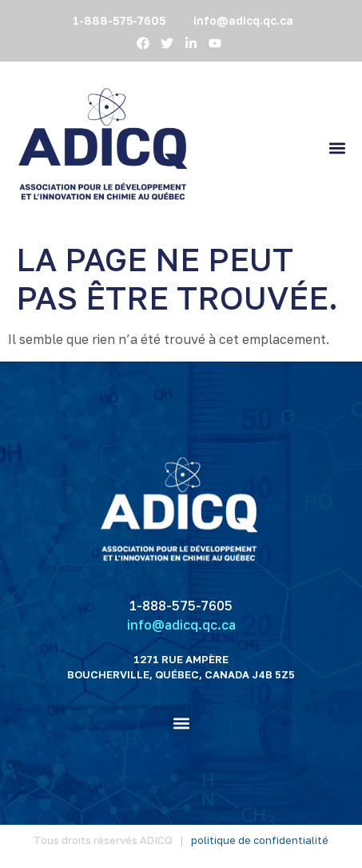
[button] (337, 148)
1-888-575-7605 (181, 606)
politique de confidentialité (260, 840)
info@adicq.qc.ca (181, 625)
